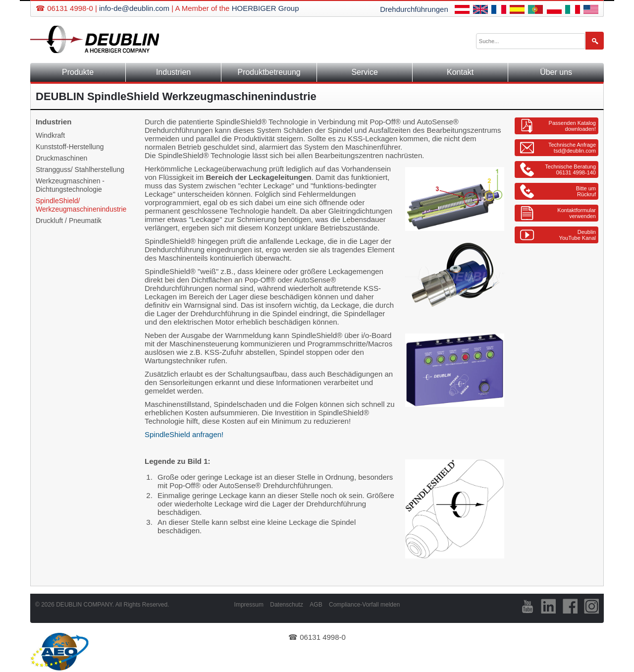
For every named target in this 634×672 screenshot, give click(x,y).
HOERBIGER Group (265, 8)
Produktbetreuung (269, 72)
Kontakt (460, 72)
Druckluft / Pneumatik (69, 221)
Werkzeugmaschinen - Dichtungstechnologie (70, 185)
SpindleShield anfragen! (184, 434)
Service (364, 72)
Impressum (249, 605)
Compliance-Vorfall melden (364, 605)
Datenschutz (287, 605)
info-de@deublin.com (134, 8)
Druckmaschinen (61, 158)
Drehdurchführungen (414, 9)
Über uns (556, 72)
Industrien (173, 72)
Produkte (78, 72)
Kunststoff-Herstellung (70, 147)
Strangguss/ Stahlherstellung (80, 169)
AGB (316, 605)
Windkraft (50, 135)
